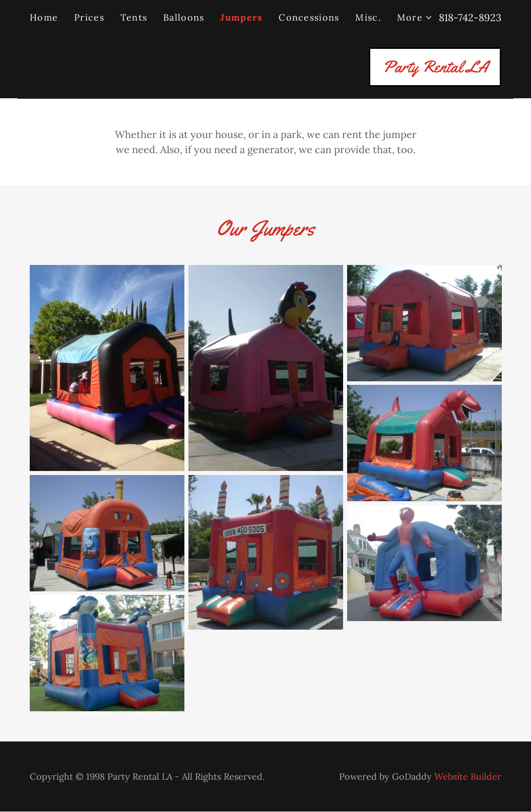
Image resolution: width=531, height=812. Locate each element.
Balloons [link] (184, 17)
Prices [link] (89, 17)
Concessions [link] (309, 17)
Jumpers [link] (241, 17)
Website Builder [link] (468, 776)
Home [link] (44, 17)
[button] (415, 18)
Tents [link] (134, 17)
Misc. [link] (368, 17)
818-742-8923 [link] (470, 17)
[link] (435, 68)
